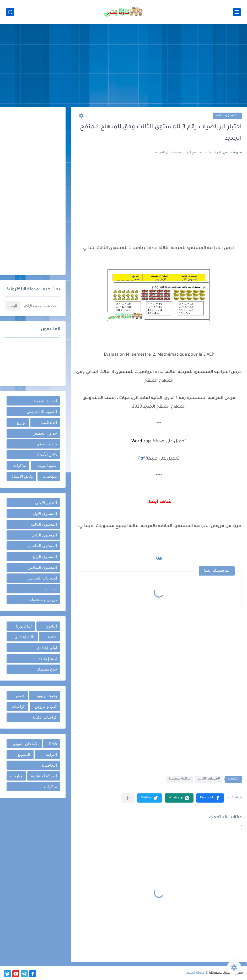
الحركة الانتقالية (44, 776)
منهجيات (50, 476)
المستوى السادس (42, 567)
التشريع (24, 754)
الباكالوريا (24, 626)
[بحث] (10, 12)
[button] (210, 798)
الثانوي (51, 626)
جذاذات (51, 589)
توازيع (21, 422)
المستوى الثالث (227, 116)
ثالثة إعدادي (25, 637)
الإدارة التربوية (45, 401)
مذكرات (20, 465)
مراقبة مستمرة (179, 779)
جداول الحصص (45, 433)
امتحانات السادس (42, 578)
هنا (159, 559)
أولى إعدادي (47, 648)
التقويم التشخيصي (42, 412)
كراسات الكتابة (45, 717)
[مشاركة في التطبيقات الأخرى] (128, 798)
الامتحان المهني (25, 744)
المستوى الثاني (44, 535)
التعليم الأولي (46, 503)
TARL (52, 637)
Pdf (141, 459)
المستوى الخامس (42, 546)
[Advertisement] (123, 66)
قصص (19, 696)
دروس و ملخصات (43, 600)
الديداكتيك (49, 422)
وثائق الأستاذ (22, 476)
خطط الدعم (47, 444)
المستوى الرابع (45, 557)
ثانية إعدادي (47, 658)
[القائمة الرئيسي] (237, 12)
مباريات (16, 776)
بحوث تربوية (47, 696)
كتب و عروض (46, 706)
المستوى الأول (45, 513)
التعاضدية (49, 765)
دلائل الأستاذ (47, 455)
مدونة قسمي (195, 973)
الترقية (51, 754)
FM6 (53, 744)
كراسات (18, 706)
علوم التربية (47, 465)
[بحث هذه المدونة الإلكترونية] (41, 306)
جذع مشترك (47, 669)
